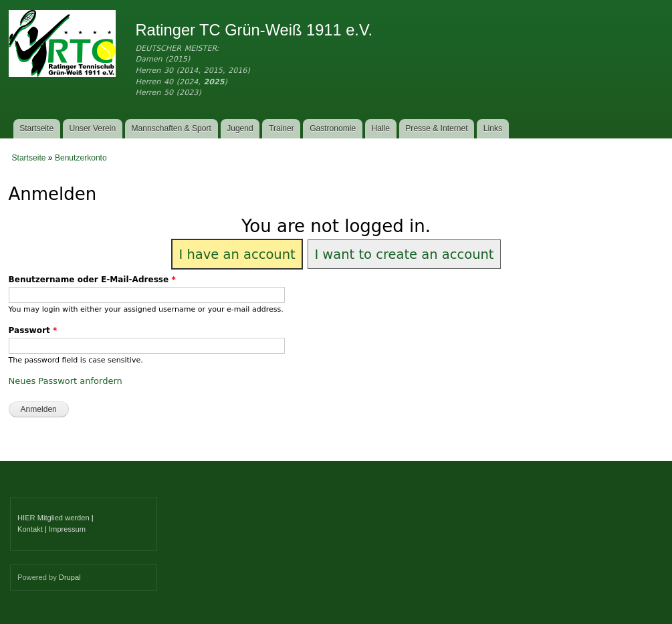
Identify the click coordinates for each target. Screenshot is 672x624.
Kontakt (30, 529)
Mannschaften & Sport (171, 128)
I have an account (237, 254)
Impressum (67, 529)
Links (493, 128)
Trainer (282, 128)
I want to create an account (404, 254)
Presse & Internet (436, 128)
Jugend (240, 128)
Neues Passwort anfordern (66, 381)
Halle (381, 128)
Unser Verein (92, 128)
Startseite (36, 128)
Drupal (70, 577)
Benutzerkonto (81, 158)
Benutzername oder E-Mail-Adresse (92, 280)
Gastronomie (333, 128)
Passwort (33, 330)
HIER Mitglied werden (53, 518)
